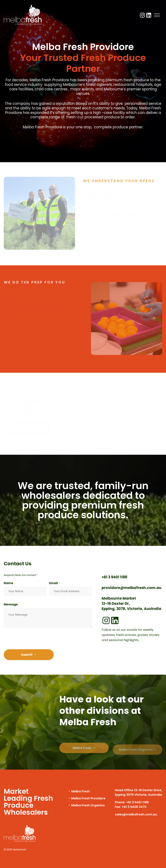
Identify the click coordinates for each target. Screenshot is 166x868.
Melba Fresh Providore (88, 798)
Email (54, 583)
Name (9, 583)
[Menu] (157, 15)
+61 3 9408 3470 (134, 807)
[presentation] (27, 640)
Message (12, 604)
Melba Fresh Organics (88, 805)
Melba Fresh (81, 791)
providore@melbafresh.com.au (132, 588)
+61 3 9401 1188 (114, 577)
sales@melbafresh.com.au (136, 814)
